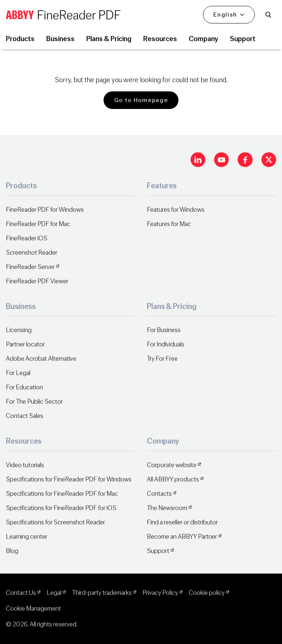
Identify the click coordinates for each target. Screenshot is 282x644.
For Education (24, 387)
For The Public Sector (34, 402)
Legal (54, 593)
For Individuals (166, 344)
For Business (164, 330)
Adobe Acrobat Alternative (41, 359)
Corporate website (172, 465)
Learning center (27, 537)
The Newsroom (167, 508)
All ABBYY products (173, 479)
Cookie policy (207, 593)
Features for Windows (176, 210)
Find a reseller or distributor (182, 522)
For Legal (18, 373)
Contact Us (21, 593)
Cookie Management (33, 609)
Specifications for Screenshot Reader (55, 522)
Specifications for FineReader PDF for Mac (62, 494)
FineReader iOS (27, 238)
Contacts (159, 494)
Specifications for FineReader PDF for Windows (69, 479)
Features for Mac (169, 224)
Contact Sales (25, 416)
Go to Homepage (141, 100)
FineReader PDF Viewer (37, 281)
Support (158, 551)
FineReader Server (30, 267)
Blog (12, 551)
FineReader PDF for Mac (38, 224)
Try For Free (162, 359)
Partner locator (25, 344)
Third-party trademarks (102, 593)
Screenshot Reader (32, 253)
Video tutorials (25, 465)
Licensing (19, 330)
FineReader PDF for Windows (45, 210)
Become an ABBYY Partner (182, 537)
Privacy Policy (160, 593)
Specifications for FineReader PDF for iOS (61, 508)
